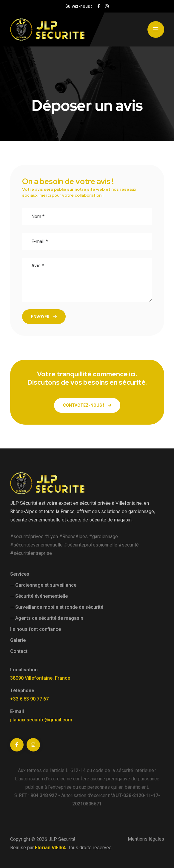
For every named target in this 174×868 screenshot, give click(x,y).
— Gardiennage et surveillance (43, 585)
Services (20, 574)
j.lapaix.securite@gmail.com (41, 720)
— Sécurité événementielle (39, 596)
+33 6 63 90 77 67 (29, 699)
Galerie (18, 640)
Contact (19, 651)
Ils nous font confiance (36, 629)
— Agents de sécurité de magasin (47, 618)
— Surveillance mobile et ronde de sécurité (57, 607)
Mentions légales (146, 839)
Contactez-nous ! (87, 405)
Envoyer (44, 317)
